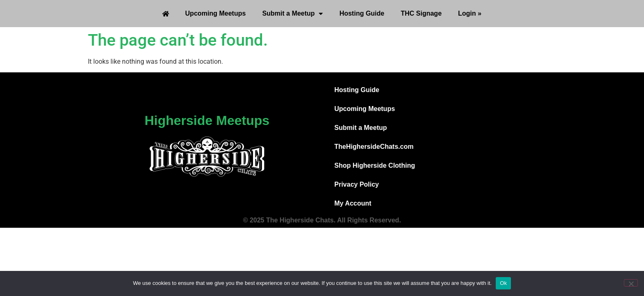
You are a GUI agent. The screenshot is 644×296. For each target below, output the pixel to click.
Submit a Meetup (292, 14)
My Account (353, 203)
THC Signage (421, 13)
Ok (503, 283)
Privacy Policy (357, 184)
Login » (470, 13)
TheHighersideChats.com (374, 147)
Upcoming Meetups (216, 13)
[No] (631, 283)
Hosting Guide (362, 13)
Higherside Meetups (207, 120)
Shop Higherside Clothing (375, 165)
